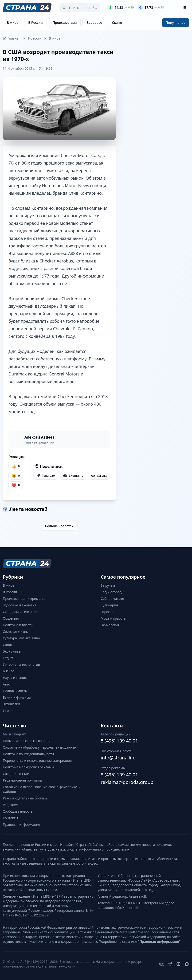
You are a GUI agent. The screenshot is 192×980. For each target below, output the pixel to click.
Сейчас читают (113, 599)
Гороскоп (108, 612)
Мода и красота (113, 618)
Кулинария (110, 605)
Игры (7, 711)
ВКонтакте (73, 476)
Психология (110, 625)
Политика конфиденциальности (28, 754)
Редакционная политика (22, 780)
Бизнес (8, 671)
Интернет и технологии (21, 664)
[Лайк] (16, 485)
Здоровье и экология (20, 605)
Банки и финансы (17, 697)
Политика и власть (18, 625)
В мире (55, 38)
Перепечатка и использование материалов (37, 760)
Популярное (176, 22)
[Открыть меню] (185, 8)
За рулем (108, 585)
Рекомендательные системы (25, 798)
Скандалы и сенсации (20, 612)
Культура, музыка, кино (21, 638)
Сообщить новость (18, 811)
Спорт (8, 645)
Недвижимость (15, 691)
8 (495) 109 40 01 (120, 741)
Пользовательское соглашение (28, 741)
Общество (11, 618)
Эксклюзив (11, 704)
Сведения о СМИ (16, 774)
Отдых (8, 658)
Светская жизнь (15, 631)
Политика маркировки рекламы (28, 767)
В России (10, 592)
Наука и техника (16, 678)
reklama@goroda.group (127, 782)
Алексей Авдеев (39, 437)
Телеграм (46, 476)
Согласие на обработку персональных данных (40, 747)
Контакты (10, 818)
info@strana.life (118, 758)
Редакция (10, 805)
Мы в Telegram (15, 734)
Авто (6, 684)
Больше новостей (59, 526)
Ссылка (99, 476)
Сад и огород (111, 592)
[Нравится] (16, 466)
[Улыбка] (16, 476)
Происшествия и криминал (25, 599)
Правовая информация (21, 825)
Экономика (12, 651)
